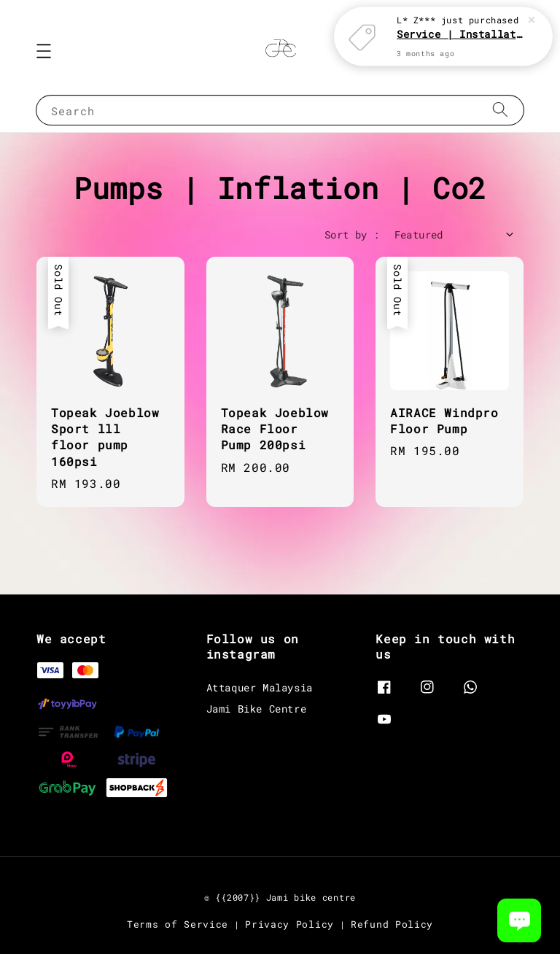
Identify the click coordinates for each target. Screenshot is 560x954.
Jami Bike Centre (257, 709)
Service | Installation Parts (461, 33)
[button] (44, 51)
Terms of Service (178, 924)
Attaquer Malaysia (260, 688)
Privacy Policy (289, 924)
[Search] (500, 110)
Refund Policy (392, 924)
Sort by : (352, 234)
